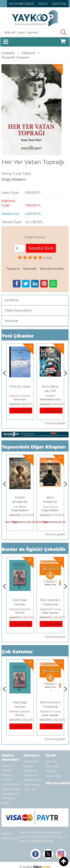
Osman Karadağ (20, 507)
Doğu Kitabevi (20, 510)
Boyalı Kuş (20, 600)
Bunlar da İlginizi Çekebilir (34, 549)
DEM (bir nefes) (50, 387)
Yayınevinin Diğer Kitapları (34, 447)
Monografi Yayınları (20, 399)
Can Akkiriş (50, 507)
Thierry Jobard (20, 396)
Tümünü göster (55, 423)
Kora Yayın (50, 399)
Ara (64, 33)
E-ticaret (26, 855)
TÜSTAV (50, 613)
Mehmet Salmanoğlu (52, 609)
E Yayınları (20, 613)
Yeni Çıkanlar (18, 336)
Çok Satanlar (17, 652)
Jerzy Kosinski (20, 609)
